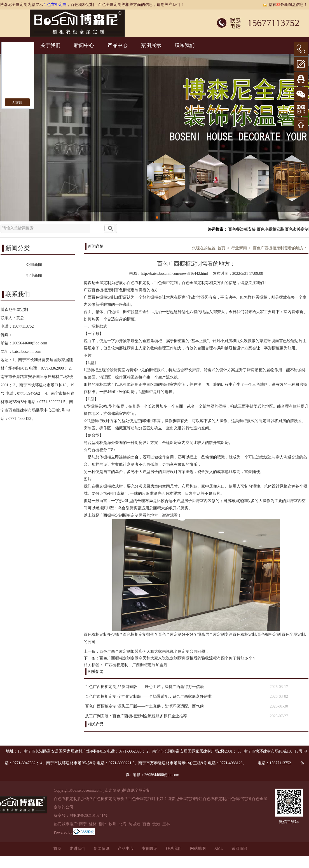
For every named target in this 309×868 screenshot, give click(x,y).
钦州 (113, 824)
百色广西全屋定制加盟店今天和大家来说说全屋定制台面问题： (154, 651)
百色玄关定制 (297, 229)
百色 (146, 824)
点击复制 (113, 790)
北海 (123, 824)
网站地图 (198, 849)
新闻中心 (84, 45)
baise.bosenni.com (27, 352)
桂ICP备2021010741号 (89, 816)
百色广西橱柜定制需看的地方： (280, 248)
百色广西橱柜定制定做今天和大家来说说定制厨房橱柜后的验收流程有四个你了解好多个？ (178, 658)
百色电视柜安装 (270, 229)
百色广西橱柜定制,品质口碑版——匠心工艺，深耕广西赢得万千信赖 (144, 687)
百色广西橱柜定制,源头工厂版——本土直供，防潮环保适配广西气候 (144, 706)
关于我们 (50, 45)
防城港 (134, 824)
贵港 (156, 824)
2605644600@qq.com (30, 343)
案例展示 (151, 45)
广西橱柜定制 (116, 665)
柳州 (103, 824)
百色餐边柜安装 (242, 229)
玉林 (166, 824)
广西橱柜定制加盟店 (150, 665)
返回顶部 (239, 849)
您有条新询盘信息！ (285, 5)
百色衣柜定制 (55, 5)
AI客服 (17, 102)
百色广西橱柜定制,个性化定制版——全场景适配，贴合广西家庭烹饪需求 (148, 696)
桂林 (93, 824)
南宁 (83, 824)
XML (218, 849)
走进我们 (78, 849)
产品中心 (118, 45)
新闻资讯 (102, 849)
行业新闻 (239, 248)
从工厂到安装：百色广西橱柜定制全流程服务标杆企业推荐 (136, 716)
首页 (221, 248)
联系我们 (185, 45)
